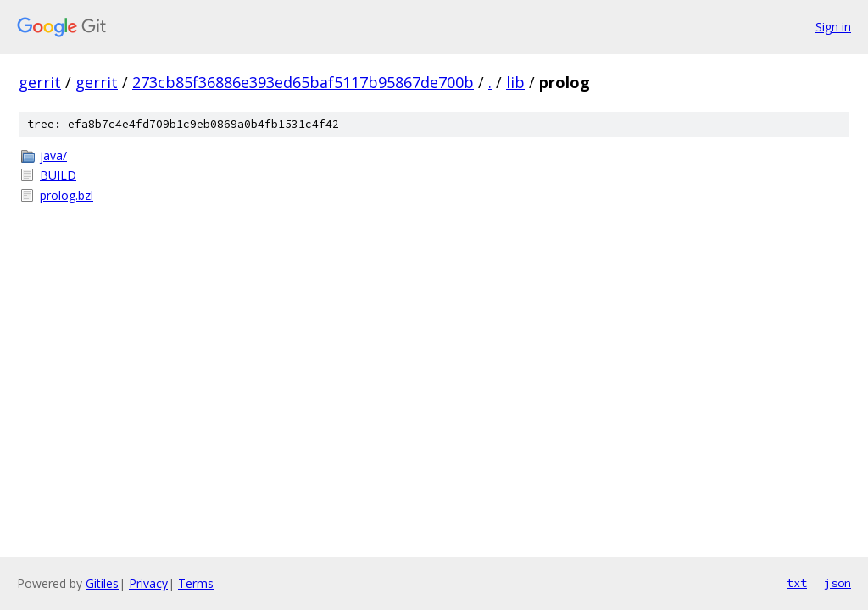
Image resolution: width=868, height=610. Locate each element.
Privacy (148, 583)
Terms (196, 583)
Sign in (833, 27)
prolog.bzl (67, 195)
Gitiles (102, 583)
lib (515, 82)
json (837, 583)
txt (797, 583)
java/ (53, 155)
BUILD (58, 175)
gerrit (40, 82)
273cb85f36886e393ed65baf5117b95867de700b (303, 82)
